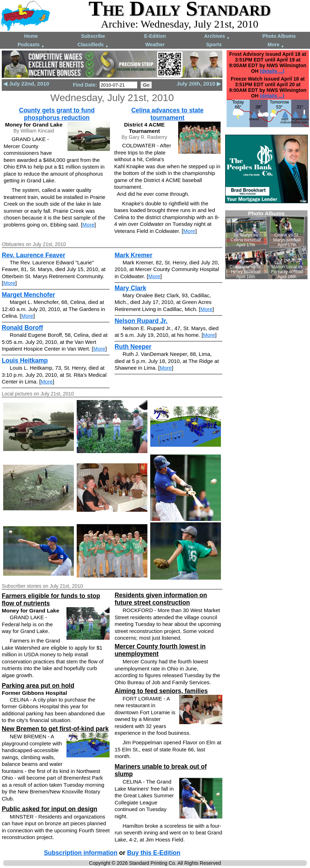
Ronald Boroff (22, 328)
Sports (214, 45)
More (276, 45)
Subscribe (93, 36)
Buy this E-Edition (154, 853)
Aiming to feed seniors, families (161, 691)
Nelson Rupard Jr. (141, 321)
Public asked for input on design (49, 809)
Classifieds (93, 45)
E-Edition (155, 36)
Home (31, 36)
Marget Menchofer (28, 295)
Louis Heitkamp (25, 360)
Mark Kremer (133, 255)
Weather (155, 45)
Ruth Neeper (133, 347)
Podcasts (31, 45)
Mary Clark (130, 288)
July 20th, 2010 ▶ (199, 84)
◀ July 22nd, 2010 (26, 84)
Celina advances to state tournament (167, 114)
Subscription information (81, 853)
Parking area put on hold (38, 686)
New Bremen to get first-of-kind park (55, 729)
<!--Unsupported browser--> (266, 245)
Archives (217, 37)
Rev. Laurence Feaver (34, 255)
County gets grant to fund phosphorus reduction (57, 114)
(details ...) (272, 71)
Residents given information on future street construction (161, 599)
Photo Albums (279, 36)
